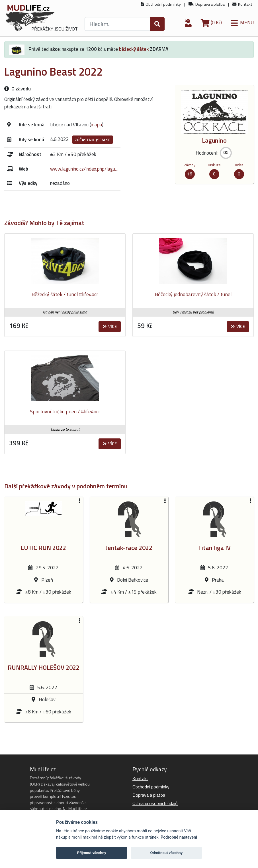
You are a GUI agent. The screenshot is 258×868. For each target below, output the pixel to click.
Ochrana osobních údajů (155, 803)
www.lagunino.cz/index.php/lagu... (84, 169)
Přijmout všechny (92, 853)
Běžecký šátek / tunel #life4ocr (65, 294)
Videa (239, 165)
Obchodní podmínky (163, 4)
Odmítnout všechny (166, 853)
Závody (190, 165)
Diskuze (214, 165)
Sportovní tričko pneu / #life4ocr (65, 411)
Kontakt (245, 4)
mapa (97, 125)
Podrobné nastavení (179, 837)
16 (190, 174)
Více (110, 326)
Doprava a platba (210, 4)
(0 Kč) (211, 23)
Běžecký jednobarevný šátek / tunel (193, 294)
